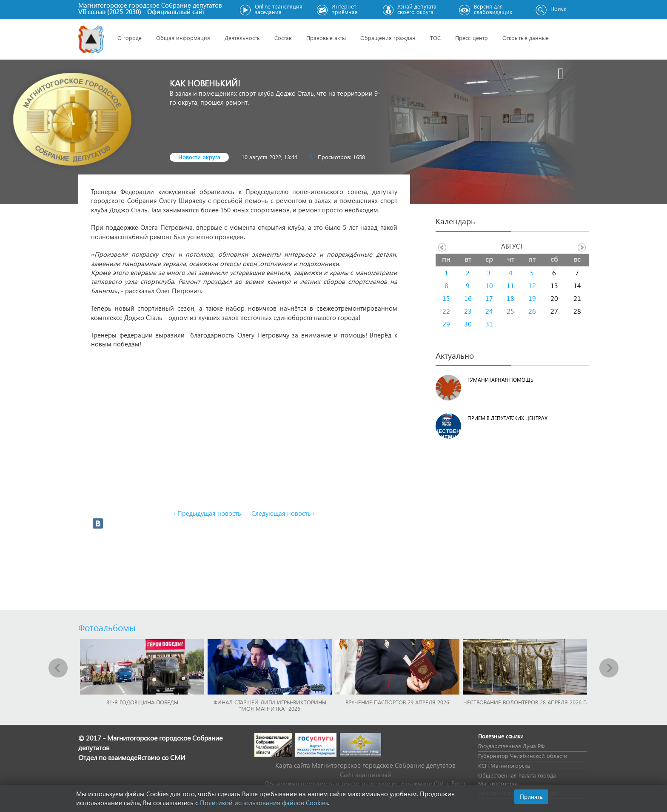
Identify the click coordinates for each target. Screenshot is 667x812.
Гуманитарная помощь (500, 380)
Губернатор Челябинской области (523, 756)
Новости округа (199, 157)
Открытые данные (526, 38)
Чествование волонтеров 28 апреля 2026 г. (525, 702)
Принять (531, 796)
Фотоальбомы (107, 627)
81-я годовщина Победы (142, 702)
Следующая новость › (283, 513)
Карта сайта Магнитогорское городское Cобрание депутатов (365, 765)
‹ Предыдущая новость (207, 513)
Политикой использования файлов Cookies (264, 803)
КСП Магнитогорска (504, 765)
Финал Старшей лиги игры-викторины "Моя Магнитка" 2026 (270, 705)
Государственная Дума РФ (511, 746)
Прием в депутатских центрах (507, 418)
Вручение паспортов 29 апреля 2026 (397, 702)
